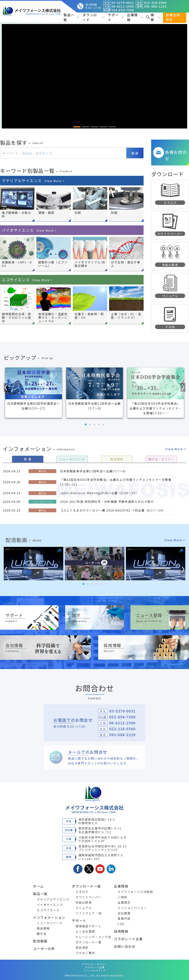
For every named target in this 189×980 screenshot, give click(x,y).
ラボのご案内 (85, 953)
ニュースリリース (50, 923)
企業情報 (135, 17)
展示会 (42, 934)
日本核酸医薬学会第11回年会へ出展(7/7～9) (93, 471)
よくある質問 (85, 931)
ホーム (38, 886)
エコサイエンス (27, 280)
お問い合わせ (125, 946)
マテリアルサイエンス (33, 181)
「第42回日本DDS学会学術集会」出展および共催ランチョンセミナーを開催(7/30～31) (116, 482)
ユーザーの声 (44, 949)
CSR (121, 924)
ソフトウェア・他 (89, 913)
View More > (176, 449)
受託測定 (82, 947)
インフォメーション (49, 917)
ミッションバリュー (132, 908)
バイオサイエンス (29, 230)
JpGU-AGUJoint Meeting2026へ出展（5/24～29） (99, 493)
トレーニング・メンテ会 (93, 937)
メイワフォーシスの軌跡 (135, 892)
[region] (94, 76)
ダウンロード (94, 17)
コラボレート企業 (128, 939)
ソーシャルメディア (94, 970)
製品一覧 (72, 17)
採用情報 (121, 931)
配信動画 (40, 941)
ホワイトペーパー (89, 897)
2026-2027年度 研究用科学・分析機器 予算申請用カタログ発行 (107, 502)
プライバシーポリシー (94, 964)
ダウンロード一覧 (86, 886)
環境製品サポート (89, 926)
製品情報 (43, 928)
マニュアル (84, 908)
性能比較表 (84, 902)
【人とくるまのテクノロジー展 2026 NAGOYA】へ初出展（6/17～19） (113, 510)
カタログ (82, 892)
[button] (77, 127)
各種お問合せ (173, 17)
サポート (116, 17)
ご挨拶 (122, 897)
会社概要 (124, 913)
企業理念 (124, 902)
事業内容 (124, 918)
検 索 (135, 153)
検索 (153, 17)
